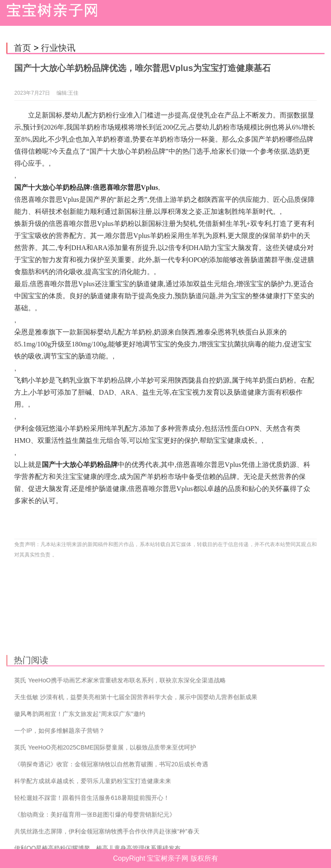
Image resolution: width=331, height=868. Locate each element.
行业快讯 (58, 48)
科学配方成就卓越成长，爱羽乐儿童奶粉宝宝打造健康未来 (93, 827)
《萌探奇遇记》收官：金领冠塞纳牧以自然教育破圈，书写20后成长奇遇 (111, 810)
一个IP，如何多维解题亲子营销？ (59, 777)
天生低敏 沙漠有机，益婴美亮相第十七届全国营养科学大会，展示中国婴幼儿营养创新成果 (136, 743)
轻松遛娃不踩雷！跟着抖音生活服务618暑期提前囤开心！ (92, 844)
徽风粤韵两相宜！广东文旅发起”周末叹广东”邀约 (80, 760)
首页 (22, 48)
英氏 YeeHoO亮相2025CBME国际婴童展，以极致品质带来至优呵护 (105, 794)
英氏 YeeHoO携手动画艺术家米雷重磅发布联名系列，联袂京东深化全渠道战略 (120, 726)
